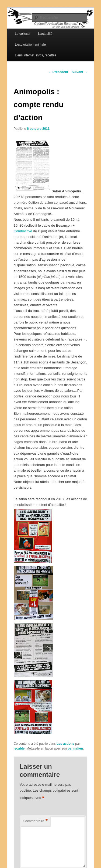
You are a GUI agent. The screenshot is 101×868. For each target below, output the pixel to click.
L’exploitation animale (30, 45)
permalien (75, 748)
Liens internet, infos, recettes (35, 55)
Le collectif (22, 34)
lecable (19, 748)
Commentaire (36, 821)
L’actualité (45, 34)
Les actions (65, 744)
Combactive (23, 231)
